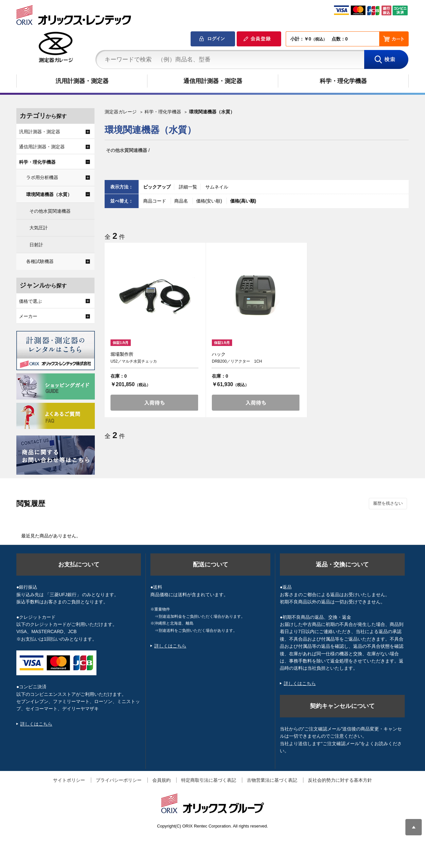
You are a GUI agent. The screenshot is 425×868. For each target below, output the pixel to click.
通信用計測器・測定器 (213, 81)
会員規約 (161, 780)
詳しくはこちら (36, 724)
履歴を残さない (388, 503)
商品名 (182, 201)
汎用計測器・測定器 (82, 81)
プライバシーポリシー (119, 780)
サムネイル (217, 187)
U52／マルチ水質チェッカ (134, 361)
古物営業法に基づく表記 (272, 780)
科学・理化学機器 (343, 81)
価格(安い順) (210, 201)
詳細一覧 (188, 187)
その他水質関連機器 (127, 150)
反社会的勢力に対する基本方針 (340, 780)
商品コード (155, 201)
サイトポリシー (69, 780)
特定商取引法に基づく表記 (209, 780)
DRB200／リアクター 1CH (237, 361)
